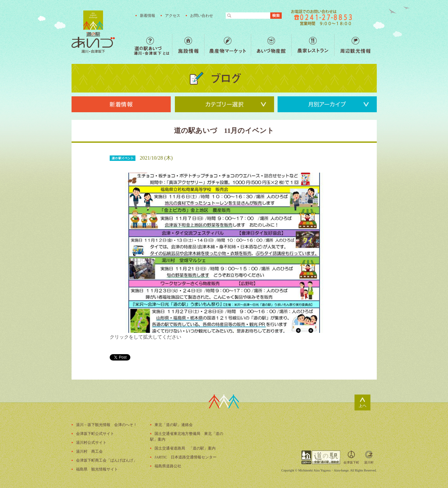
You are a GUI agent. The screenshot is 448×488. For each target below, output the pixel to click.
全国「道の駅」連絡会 (321, 457)
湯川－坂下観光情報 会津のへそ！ (107, 425)
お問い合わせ (202, 16)
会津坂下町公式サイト (95, 434)
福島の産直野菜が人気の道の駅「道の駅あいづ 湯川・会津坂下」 (93, 32)
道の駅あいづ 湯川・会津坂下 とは (153, 45)
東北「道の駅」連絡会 (174, 425)
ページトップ (362, 402)
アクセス (173, 16)
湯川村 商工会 (89, 451)
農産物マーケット (227, 45)
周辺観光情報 (355, 45)
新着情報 (148, 16)
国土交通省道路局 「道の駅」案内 (185, 448)
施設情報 (188, 45)
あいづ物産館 (271, 45)
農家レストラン (313, 45)
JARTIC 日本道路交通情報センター (186, 457)
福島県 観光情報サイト (97, 469)
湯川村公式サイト (91, 443)
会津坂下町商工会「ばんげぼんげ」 (107, 460)
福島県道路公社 (168, 466)
